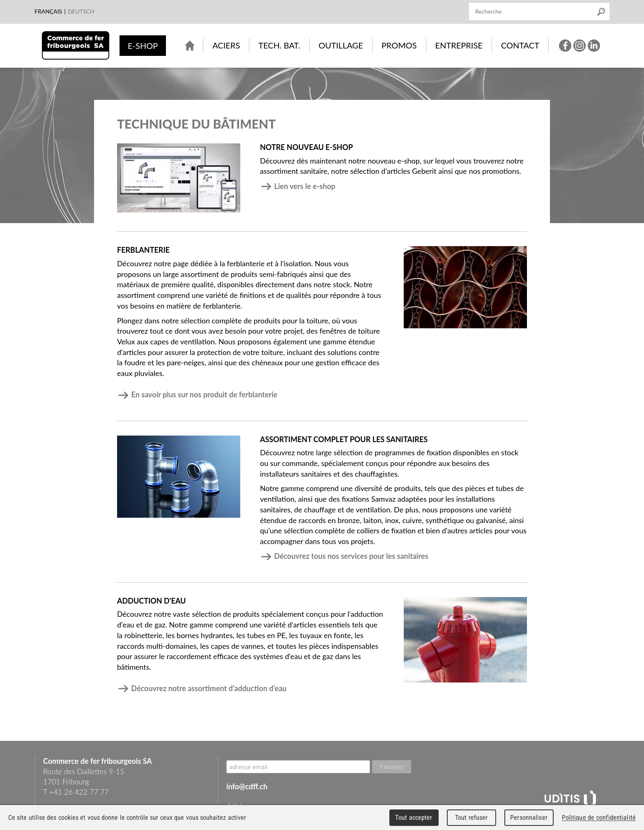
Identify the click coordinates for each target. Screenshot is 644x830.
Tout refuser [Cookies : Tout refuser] (471, 817)
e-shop (143, 46)
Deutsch (81, 11)
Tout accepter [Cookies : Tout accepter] (414, 817)
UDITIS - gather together (570, 800)
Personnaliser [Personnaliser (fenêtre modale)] (529, 817)
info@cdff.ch (247, 786)
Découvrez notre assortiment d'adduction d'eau (202, 688)
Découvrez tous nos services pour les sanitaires (344, 556)
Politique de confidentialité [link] (599, 817)
